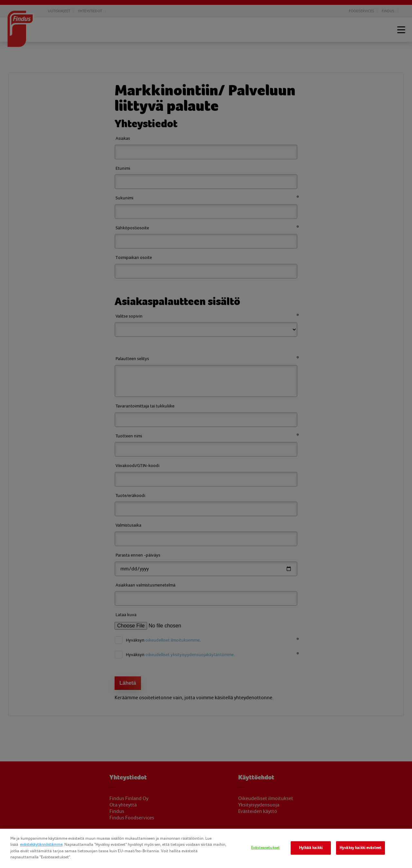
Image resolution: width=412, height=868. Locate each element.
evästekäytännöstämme (41, 844)
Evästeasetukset (265, 848)
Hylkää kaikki (311, 848)
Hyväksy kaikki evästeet (360, 848)
